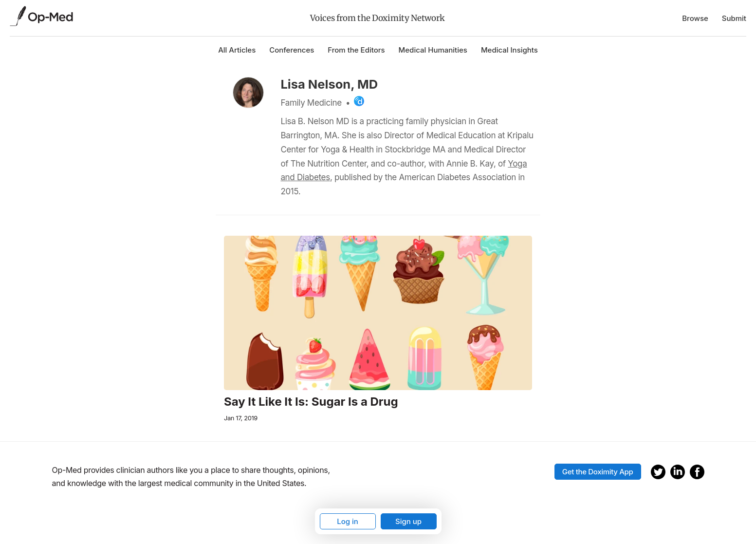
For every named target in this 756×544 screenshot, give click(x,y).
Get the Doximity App (598, 472)
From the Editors (356, 50)
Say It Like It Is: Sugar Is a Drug (311, 402)
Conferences (292, 50)
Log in (348, 521)
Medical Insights (509, 50)
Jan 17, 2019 (241, 418)
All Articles (237, 50)
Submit (734, 18)
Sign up (408, 521)
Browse (695, 18)
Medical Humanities (433, 50)
